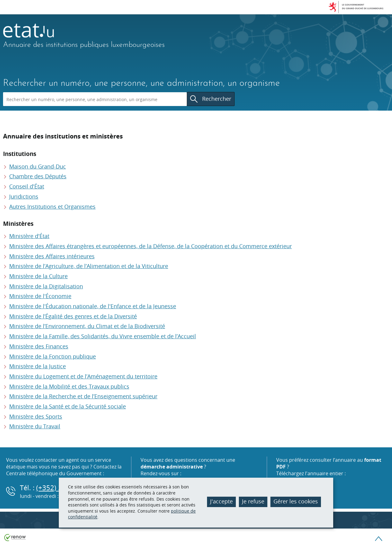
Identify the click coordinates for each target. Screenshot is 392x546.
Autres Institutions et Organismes (52, 207)
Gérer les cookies (296, 501)
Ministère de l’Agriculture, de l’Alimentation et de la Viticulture (89, 266)
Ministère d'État (29, 236)
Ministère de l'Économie (40, 296)
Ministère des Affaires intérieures (52, 256)
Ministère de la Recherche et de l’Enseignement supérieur (83, 396)
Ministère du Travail (35, 426)
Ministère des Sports (36, 416)
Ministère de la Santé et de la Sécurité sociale (68, 406)
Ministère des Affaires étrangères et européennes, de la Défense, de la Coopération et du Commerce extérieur (151, 246)
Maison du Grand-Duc (38, 166)
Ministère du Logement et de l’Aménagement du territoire (83, 376)
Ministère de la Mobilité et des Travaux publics (69, 386)
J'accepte (221, 501)
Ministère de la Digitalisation (46, 286)
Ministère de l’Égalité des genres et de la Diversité (73, 316)
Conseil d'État (27, 186)
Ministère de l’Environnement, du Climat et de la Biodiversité (87, 326)
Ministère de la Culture (38, 276)
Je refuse (253, 501)
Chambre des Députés (38, 176)
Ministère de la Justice (38, 366)
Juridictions (24, 196)
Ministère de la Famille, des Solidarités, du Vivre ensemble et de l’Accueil (103, 336)
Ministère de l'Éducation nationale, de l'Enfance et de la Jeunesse (93, 306)
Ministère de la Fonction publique (53, 356)
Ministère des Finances (39, 346)
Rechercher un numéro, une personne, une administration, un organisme (141, 83)
